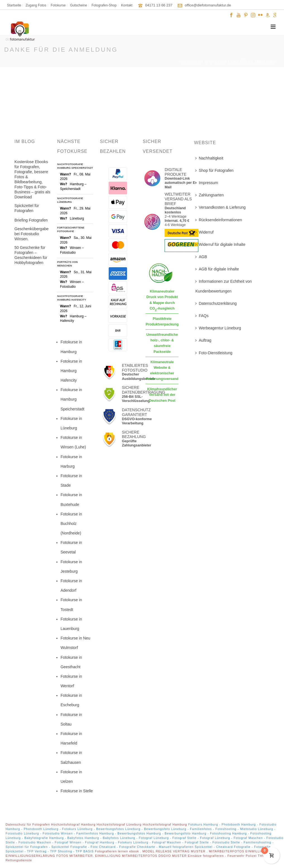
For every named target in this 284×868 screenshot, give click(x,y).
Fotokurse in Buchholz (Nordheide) (71, 524)
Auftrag (203, 340)
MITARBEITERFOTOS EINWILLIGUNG (241, 851)
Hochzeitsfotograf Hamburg (73, 824)
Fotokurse (214, 62)
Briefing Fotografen (31, 220)
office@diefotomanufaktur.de (208, 5)
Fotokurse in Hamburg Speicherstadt (73, 399)
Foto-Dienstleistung (214, 353)
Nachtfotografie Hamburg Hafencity (72, 298)
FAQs (202, 316)
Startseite (190, 62)
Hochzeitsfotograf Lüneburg (119, 824)
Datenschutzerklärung (216, 303)
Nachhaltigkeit (209, 158)
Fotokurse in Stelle (77, 791)
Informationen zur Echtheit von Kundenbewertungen (223, 286)
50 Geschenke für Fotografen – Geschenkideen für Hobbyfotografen (31, 255)
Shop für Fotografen (214, 170)
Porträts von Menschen (67, 264)
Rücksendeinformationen (219, 220)
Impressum (207, 183)
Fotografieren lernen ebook (117, 851)
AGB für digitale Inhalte (217, 269)
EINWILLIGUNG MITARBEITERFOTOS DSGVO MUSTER (141, 856)
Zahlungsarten (210, 195)
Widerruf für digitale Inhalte (220, 244)
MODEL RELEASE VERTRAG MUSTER (174, 851)
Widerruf (204, 232)
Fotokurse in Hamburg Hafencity (71, 371)
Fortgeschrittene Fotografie (71, 230)
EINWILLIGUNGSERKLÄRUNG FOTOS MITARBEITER (49, 856)
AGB (201, 257)
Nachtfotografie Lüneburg (70, 200)
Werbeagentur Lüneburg (218, 328)
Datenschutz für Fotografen (28, 824)
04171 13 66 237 (159, 5)
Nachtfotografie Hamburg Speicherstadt (75, 166)
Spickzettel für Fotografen (27, 208)
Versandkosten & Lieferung (220, 207)
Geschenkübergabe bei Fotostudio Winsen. (32, 234)
